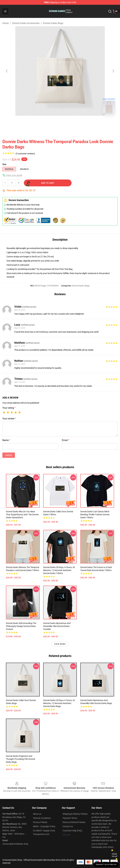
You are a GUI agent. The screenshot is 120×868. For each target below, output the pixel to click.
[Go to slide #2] (68, 122)
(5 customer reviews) (25, 154)
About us (37, 814)
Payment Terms (70, 818)
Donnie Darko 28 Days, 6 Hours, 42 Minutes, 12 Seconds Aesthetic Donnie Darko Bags (59, 703)
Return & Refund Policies (74, 822)
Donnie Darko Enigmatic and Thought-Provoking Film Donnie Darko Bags (20, 759)
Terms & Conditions (42, 818)
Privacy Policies (40, 822)
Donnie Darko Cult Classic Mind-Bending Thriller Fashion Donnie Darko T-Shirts (95, 515)
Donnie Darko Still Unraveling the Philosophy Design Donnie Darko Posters (21, 626)
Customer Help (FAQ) (72, 831)
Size (4, 164)
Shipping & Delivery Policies (75, 814)
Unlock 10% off (114, 855)
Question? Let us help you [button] (106, 864)
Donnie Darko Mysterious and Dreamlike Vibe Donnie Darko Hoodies (57, 626)
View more (60, 644)
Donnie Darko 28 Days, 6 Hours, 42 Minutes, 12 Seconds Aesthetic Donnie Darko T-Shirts (59, 570)
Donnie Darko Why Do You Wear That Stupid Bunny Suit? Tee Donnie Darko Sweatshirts (22, 515)
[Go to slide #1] (52, 122)
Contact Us (68, 826)
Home (6, 23)
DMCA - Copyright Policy (44, 826)
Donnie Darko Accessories (26, 23)
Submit (9, 455)
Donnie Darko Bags (53, 23)
